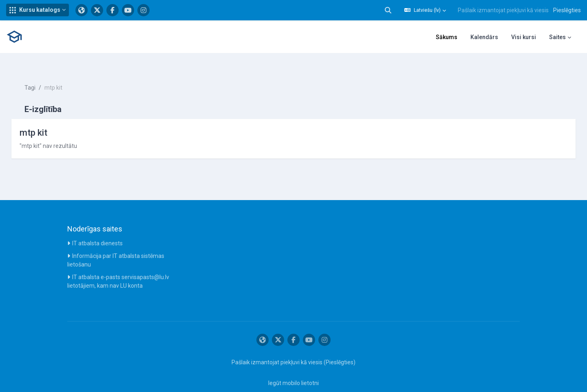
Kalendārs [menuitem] (484, 37)
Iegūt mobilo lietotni (293, 369)
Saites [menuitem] (557, 37)
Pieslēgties (567, 10)
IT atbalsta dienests (97, 229)
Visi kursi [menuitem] (524, 37)
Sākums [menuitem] (447, 37)
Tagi (41, 73)
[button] (38, 10)
